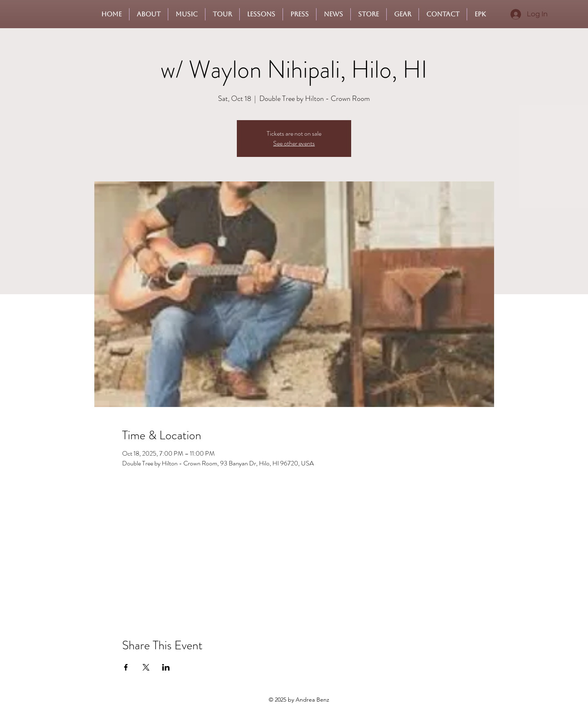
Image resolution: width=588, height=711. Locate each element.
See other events (294, 143)
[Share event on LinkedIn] (166, 667)
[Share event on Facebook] (126, 667)
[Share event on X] (146, 667)
